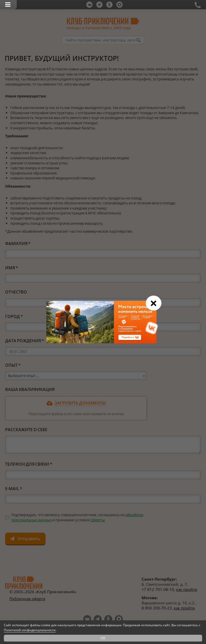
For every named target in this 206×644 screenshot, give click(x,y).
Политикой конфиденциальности (30, 630)
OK (103, 638)
